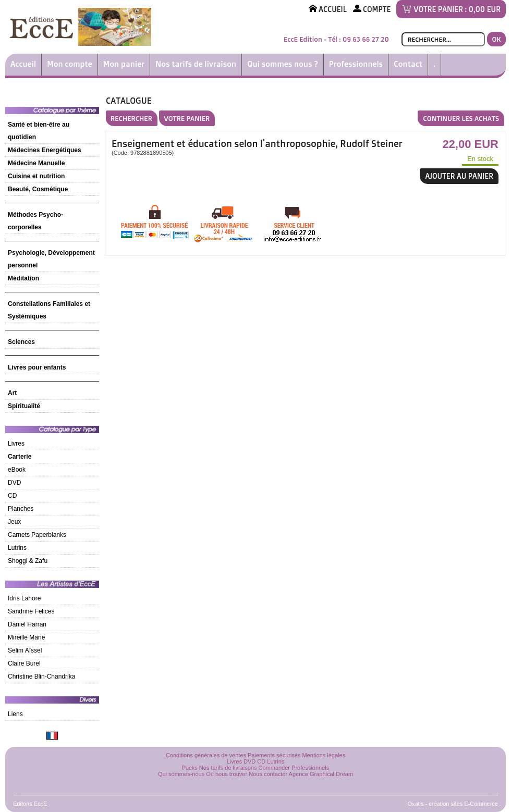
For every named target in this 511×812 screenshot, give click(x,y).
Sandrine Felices (31, 611)
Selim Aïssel (25, 650)
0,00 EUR (485, 9)
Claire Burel (24, 663)
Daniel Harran (27, 624)
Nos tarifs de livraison (196, 64)
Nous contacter (268, 774)
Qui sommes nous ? (283, 64)
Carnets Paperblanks (37, 535)
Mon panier (124, 64)
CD (12, 496)
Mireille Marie (26, 637)
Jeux (14, 522)
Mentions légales (324, 755)
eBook (17, 470)
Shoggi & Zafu (28, 561)
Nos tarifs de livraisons (228, 768)
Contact (408, 64)
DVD (14, 483)
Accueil (23, 64)
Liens (15, 714)
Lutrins (17, 548)
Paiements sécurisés (274, 755)
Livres (16, 444)
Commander (275, 768)
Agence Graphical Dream (321, 774)
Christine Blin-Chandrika (41, 676)
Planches (21, 509)
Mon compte (70, 64)
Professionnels (356, 64)
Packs (190, 768)
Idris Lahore (24, 598)
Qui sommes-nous (181, 774)
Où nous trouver (227, 774)
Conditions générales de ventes (206, 755)
